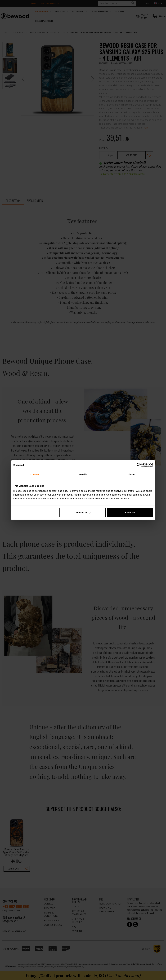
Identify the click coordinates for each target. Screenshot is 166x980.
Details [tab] (83, 474)
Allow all (130, 512)
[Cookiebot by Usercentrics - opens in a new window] (139, 465)
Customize (83, 512)
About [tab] (131, 474)
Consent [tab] (35, 474)
